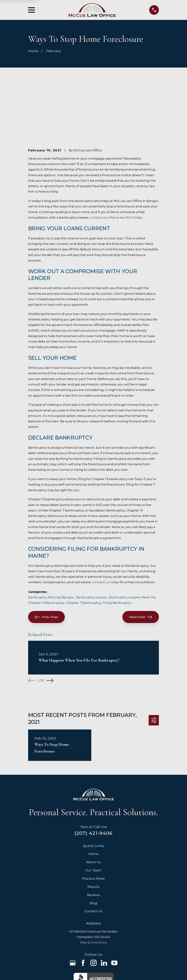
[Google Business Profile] (73, 912)
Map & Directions (93, 891)
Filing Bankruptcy (117, 552)
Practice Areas (93, 827)
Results (93, 836)
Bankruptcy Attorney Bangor (51, 546)
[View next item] (50, 630)
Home (93, 803)
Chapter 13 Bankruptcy (46, 552)
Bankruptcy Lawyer (91, 546)
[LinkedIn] (104, 912)
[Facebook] (83, 912)
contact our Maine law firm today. (116, 166)
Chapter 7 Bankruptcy (83, 552)
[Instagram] (93, 912)
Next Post (141, 566)
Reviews (93, 844)
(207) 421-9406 (94, 782)
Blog (93, 852)
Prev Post (46, 566)
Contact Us (93, 860)
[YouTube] (114, 912)
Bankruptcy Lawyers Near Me (132, 546)
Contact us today (106, 531)
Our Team (93, 819)
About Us (93, 811)
